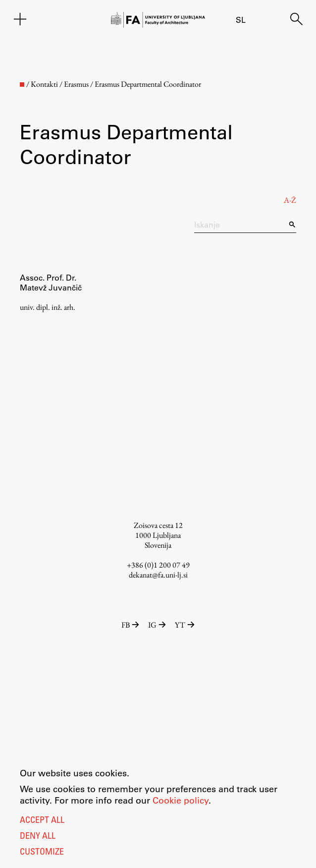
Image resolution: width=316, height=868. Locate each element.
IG (158, 625)
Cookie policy (181, 800)
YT (185, 625)
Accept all (42, 821)
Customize (42, 853)
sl (241, 20)
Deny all (38, 837)
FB (131, 625)
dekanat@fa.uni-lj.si (158, 575)
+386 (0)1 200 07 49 (158, 565)
